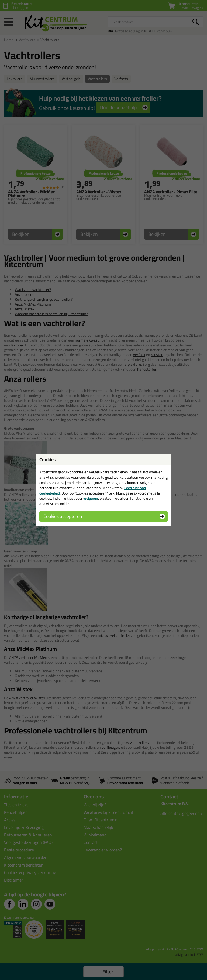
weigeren (91, 498)
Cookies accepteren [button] (63, 516)
